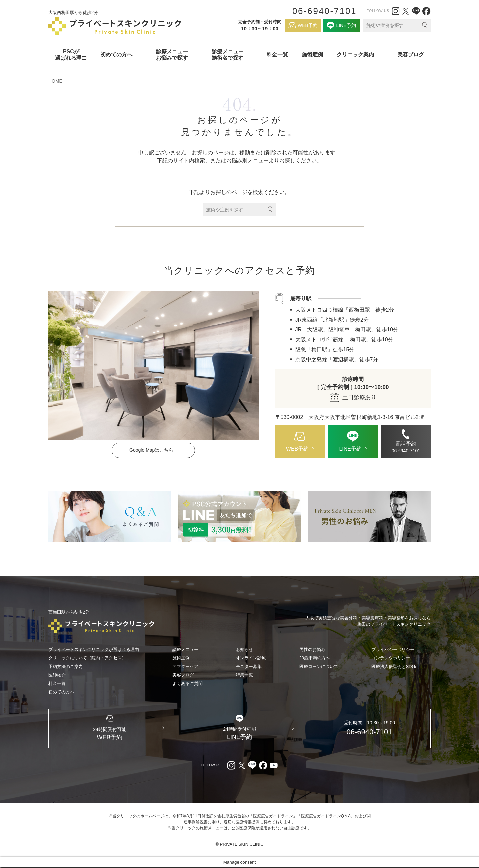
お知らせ (244, 650)
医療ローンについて (319, 666)
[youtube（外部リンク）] (274, 766)
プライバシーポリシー (393, 650)
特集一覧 (244, 675)
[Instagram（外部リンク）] (396, 11)
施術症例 (312, 54)
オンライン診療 (251, 658)
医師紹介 (57, 675)
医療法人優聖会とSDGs (394, 666)
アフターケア (185, 666)
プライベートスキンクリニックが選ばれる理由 (94, 650)
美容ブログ (411, 54)
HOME (55, 81)
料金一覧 (277, 54)
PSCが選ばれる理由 (71, 55)
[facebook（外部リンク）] (426, 11)
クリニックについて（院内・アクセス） (87, 658)
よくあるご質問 (187, 683)
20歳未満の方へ (315, 658)
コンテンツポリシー (391, 658)
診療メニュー (185, 650)
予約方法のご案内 (66, 666)
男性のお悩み (312, 650)
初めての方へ (61, 692)
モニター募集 (249, 666)
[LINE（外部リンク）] (416, 11)
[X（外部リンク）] (406, 11)
